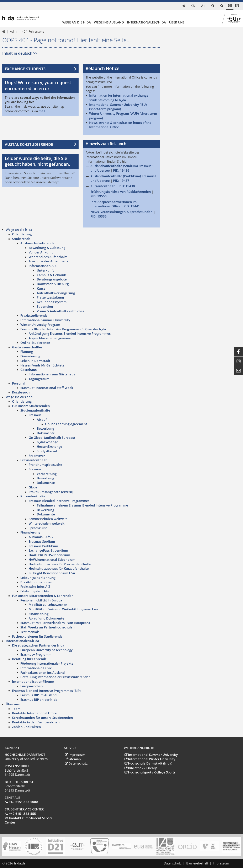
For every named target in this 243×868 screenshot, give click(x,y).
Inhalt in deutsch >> (20, 53)
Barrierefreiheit (197, 863)
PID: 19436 (121, 170)
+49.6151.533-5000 (23, 802)
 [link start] (184, 6)
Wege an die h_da (77, 22)
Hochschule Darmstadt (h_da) (150, 763)
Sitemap (75, 759)
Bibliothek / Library (142, 768)
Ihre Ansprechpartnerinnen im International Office (113, 204)
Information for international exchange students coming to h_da (119, 98)
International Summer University (153, 754)
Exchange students (25, 68)
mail (42, 111)
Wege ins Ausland (109, 22)
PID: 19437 (121, 180)
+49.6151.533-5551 (23, 813)
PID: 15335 (99, 216)
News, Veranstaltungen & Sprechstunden (121, 211)
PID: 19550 (99, 196)
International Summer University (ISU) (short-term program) (118, 107)
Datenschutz (78, 763)
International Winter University (152, 759)
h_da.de (20, 863)
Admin (15, 31)
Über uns (177, 22)
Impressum (77, 754)
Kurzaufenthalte (103, 186)
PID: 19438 (127, 186)
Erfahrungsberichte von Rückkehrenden (121, 191)
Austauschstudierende (29, 144)
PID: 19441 (132, 206)
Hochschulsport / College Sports (152, 772)
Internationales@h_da (146, 22)
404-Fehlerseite (33, 31)
